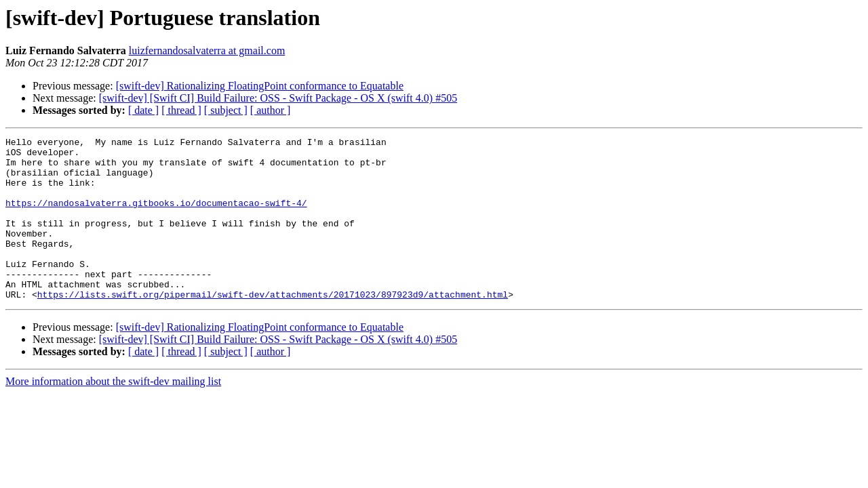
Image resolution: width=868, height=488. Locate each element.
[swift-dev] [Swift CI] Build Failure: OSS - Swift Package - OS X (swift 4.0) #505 (278, 98)
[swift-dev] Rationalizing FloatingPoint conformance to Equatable (260, 86)
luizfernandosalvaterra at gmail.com (207, 50)
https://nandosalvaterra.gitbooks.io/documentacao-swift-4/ (156, 217)
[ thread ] (181, 110)
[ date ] (143, 110)
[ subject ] (226, 110)
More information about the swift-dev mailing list (113, 414)
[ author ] (271, 110)
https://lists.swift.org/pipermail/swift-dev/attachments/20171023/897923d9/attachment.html (273, 327)
